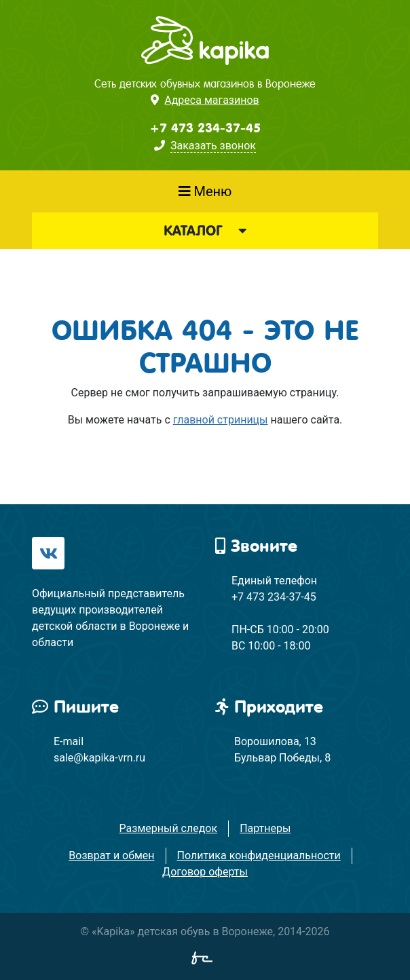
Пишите (75, 707)
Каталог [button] (205, 231)
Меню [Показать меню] (205, 191)
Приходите (269, 707)
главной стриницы (221, 420)
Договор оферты (205, 872)
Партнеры (265, 828)
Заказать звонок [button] (213, 146)
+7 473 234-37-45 (205, 128)
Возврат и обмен (111, 855)
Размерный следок (169, 828)
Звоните (256, 546)
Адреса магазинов (211, 100)
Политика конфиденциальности (259, 855)
